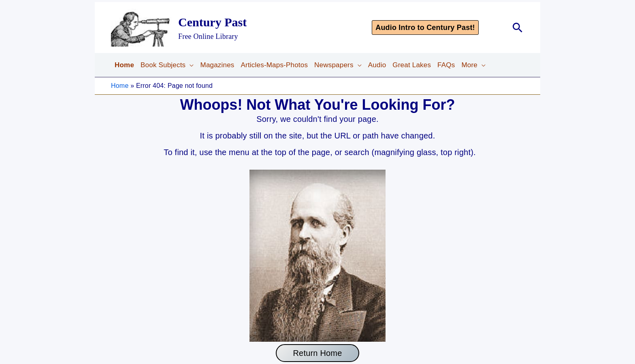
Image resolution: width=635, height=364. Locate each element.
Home (120, 86)
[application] (190, 65)
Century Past (212, 22)
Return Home (317, 353)
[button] (437, 28)
